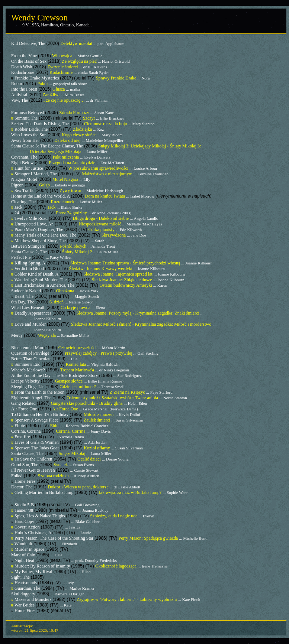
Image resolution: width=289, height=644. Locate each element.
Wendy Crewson (39, 18)
